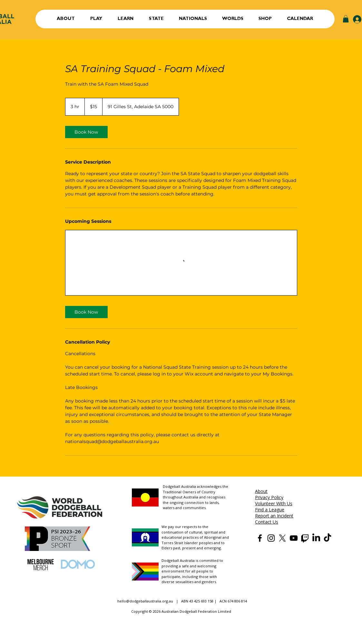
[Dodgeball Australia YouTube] (294, 538)
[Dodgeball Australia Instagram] (271, 538)
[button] (96, 19)
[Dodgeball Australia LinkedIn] (316, 538)
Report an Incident (274, 516)
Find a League (270, 510)
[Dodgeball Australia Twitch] (305, 538)
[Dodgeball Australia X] (282, 538)
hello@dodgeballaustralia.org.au (145, 601)
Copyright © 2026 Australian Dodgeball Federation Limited (181, 611)
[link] (86, 132)
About (261, 491)
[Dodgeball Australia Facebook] (260, 538)
